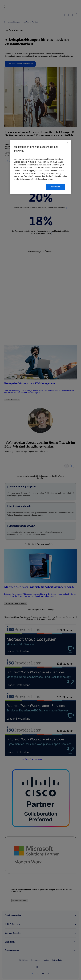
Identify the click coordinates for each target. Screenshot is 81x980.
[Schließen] (68, 143)
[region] (41, 167)
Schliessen (55, 187)
